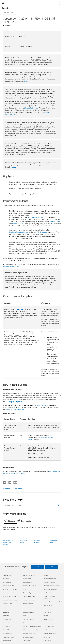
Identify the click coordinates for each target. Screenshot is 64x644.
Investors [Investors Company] (46, 630)
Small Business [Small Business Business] (7, 641)
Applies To (8, 25)
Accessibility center (53, 541)
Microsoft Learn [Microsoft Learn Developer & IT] (27, 623)
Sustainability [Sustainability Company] (47, 641)
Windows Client (54, 222)
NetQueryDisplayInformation (19, 232)
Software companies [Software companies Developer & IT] (29, 637)
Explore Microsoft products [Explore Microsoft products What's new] (10, 600)
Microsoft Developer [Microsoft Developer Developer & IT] (29, 619)
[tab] (11, 521)
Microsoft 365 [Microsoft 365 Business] (6, 626)
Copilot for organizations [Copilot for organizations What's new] (9, 593)
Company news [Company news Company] (48, 623)
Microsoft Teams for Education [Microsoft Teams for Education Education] (52, 586)
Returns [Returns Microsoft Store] (25, 589)
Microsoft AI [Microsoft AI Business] (6, 616)
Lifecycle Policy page (31, 108)
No (52, 567)
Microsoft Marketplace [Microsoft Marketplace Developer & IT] (29, 633)
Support (5, 8)
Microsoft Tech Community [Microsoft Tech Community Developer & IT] (30, 630)
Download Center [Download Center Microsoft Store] (28, 582)
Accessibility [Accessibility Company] (47, 637)
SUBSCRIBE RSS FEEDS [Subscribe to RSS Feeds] (14, 488)
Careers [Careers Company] (46, 616)
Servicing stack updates (14, 402)
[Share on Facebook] (5, 482)
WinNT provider (42, 232)
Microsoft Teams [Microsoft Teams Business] (7, 633)
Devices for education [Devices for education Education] (49, 582)
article (14, 167)
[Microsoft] (32, 2)
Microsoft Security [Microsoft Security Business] (8, 619)
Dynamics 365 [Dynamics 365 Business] (6, 623)
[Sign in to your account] (60, 3)
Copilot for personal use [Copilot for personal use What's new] (9, 596)
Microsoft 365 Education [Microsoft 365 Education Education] (50, 589)
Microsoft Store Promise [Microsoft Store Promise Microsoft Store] (30, 600)
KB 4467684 (19, 309)
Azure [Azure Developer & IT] (25, 616)
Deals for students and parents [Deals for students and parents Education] (52, 602)
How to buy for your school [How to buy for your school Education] (51, 593)
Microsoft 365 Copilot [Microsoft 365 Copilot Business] (9, 637)
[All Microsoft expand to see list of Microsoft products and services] (3, 3)
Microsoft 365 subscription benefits (8, 542)
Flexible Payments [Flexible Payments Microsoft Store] (28, 604)
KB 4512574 (42, 405)
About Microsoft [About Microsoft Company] (48, 619)
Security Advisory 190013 (36, 217)
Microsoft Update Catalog (15, 410)
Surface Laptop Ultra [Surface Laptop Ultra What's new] (8, 586)
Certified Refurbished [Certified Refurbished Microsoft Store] (29, 596)
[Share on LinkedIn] (9, 482)
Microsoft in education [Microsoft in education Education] (50, 579)
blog (26, 81)
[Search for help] (8, 3)
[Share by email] (14, 482)
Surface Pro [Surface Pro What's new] (6, 579)
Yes (38, 567)
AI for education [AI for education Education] (48, 605)
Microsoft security (37, 541)
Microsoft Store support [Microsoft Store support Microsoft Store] (30, 586)
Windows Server (18, 224)
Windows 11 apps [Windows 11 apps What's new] (7, 604)
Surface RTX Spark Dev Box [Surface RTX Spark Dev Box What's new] (10, 589)
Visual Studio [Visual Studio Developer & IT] (27, 641)
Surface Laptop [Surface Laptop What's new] (7, 582)
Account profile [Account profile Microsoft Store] (27, 579)
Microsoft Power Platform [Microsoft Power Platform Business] (10, 630)
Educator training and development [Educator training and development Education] (49, 597)
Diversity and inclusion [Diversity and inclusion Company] (50, 633)
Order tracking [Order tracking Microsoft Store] (27, 593)
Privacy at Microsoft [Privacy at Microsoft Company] (49, 626)
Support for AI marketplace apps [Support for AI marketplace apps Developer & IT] (32, 626)
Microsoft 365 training (23, 541)
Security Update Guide (11, 267)
